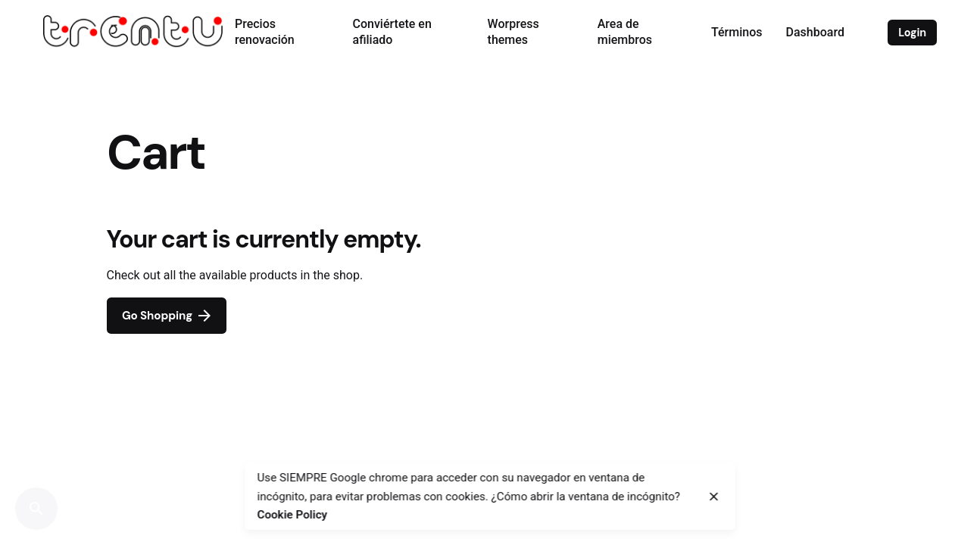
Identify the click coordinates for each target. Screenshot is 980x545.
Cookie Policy (293, 515)
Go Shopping (166, 316)
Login (912, 33)
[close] (714, 497)
